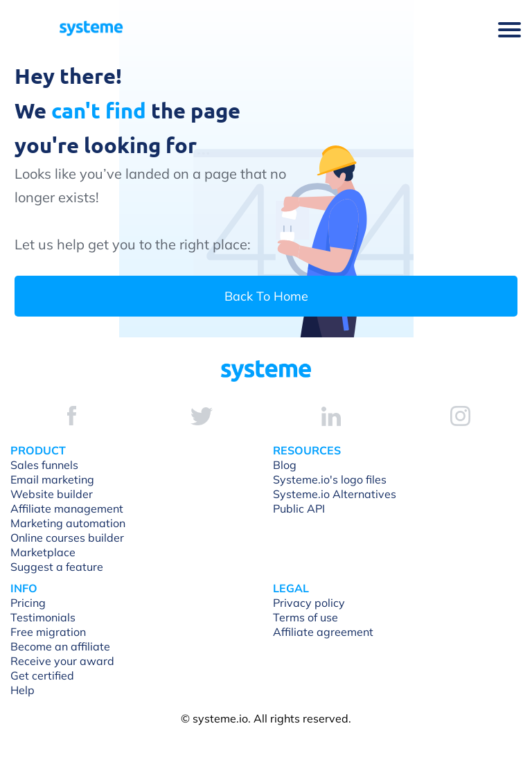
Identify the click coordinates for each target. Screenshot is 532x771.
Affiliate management (67, 508)
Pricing (28, 603)
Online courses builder (67, 538)
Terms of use (305, 617)
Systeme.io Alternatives (335, 494)
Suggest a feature (57, 567)
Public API (299, 508)
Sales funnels (44, 465)
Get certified (42, 675)
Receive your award (62, 661)
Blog (285, 465)
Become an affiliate (60, 646)
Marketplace (43, 552)
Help (23, 690)
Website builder (52, 494)
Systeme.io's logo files (330, 479)
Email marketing (52, 479)
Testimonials (43, 617)
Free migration (48, 632)
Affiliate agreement (323, 632)
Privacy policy (309, 603)
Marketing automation (68, 523)
